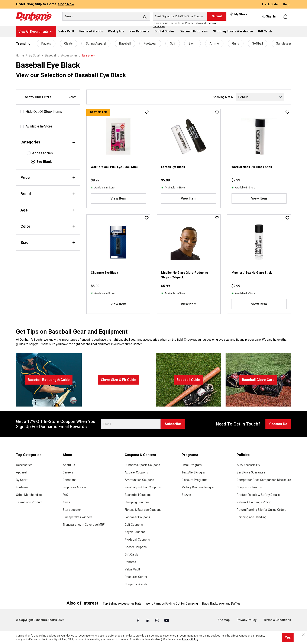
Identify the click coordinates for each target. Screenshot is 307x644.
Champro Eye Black (104, 273)
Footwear (150, 43)
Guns (236, 43)
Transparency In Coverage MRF (84, 525)
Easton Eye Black (173, 167)
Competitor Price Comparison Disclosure (264, 480)
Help (286, 4)
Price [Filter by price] (48, 177)
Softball (258, 43)
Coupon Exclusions (249, 487)
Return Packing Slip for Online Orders (261, 510)
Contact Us (278, 424)
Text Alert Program (195, 472)
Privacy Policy (193, 23)
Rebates (130, 562)
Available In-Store (39, 126)
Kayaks (46, 43)
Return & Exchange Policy (254, 502)
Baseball (125, 43)
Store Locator (72, 510)
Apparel (21, 472)
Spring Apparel (96, 43)
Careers (68, 472)
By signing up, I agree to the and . (184, 25)
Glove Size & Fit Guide (119, 380)
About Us (69, 465)
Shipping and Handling (252, 517)
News (66, 502)
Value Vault (132, 569)
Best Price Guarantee (251, 472)
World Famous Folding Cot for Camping (172, 603)
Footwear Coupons (137, 517)
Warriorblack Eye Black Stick (252, 167)
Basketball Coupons (138, 495)
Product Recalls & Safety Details (258, 495)
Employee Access (75, 487)
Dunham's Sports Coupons (142, 465)
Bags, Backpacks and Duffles (221, 603)
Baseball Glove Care (258, 380)
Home (20, 55)
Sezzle (186, 495)
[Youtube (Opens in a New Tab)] (167, 620)
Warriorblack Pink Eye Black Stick (115, 167)
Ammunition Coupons (139, 480)
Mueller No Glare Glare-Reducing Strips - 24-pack (185, 275)
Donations (70, 480)
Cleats (68, 43)
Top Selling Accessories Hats (122, 603)
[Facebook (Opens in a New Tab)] (138, 620)
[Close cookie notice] (303, 635)
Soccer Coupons (136, 547)
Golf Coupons (134, 525)
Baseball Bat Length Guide (49, 380)
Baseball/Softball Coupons (143, 487)
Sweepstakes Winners (78, 517)
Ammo (214, 43)
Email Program (192, 465)
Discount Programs (195, 480)
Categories (48, 142)
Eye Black (44, 162)
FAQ (65, 495)
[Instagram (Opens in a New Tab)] (157, 620)
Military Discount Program (199, 487)
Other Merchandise (29, 495)
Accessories (43, 153)
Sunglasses (284, 43)
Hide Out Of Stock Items (44, 112)
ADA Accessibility (248, 465)
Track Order (270, 4)
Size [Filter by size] (48, 242)
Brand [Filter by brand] (48, 194)
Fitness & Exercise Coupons (143, 510)
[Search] (106, 16)
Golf (173, 43)
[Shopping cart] (286, 16)
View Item (118, 198)
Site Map (224, 620)
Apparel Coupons (136, 472)
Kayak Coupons (135, 532)
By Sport (22, 480)
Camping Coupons (137, 502)
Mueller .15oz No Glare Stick (252, 273)
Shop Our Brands (136, 584)
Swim (193, 43)
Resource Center (136, 577)
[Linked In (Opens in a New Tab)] (148, 620)
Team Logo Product (29, 502)
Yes (288, 637)
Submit (217, 16)
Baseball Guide (188, 380)
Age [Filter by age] (48, 210)
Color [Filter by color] (48, 226)
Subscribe (173, 424)
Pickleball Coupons (137, 540)
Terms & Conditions (277, 620)
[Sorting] (260, 97)
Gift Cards (131, 554)
